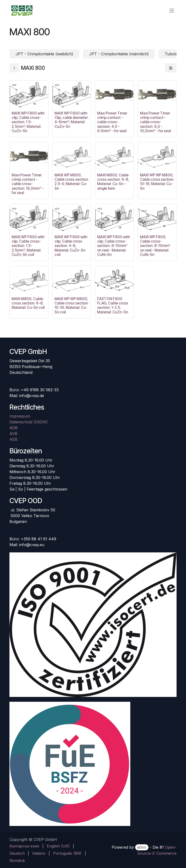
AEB (13, 439)
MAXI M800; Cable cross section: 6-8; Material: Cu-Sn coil (28, 303)
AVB (13, 434)
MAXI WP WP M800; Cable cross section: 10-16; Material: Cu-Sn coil (72, 305)
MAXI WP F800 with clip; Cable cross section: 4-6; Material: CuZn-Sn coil (71, 246)
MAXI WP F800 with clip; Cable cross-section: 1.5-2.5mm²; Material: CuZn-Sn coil (28, 246)
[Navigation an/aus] (172, 10)
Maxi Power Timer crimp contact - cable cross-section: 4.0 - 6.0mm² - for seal (112, 122)
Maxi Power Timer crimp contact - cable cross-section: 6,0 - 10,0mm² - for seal (155, 122)
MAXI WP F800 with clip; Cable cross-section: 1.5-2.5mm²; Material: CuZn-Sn (28, 122)
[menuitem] (24, 846)
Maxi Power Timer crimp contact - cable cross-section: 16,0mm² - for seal (28, 184)
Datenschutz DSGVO (29, 422)
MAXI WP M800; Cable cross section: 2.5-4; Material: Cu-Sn (72, 182)
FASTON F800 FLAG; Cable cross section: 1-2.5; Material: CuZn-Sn (113, 305)
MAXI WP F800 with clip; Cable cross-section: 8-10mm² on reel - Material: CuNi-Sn (114, 246)
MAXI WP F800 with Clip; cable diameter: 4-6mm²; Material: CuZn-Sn (72, 120)
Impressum (20, 416)
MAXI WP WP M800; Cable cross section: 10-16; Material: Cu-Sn (157, 182)
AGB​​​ (14, 428)
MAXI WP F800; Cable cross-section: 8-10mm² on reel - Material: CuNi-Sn (155, 246)
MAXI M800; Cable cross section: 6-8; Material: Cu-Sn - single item (113, 182)
